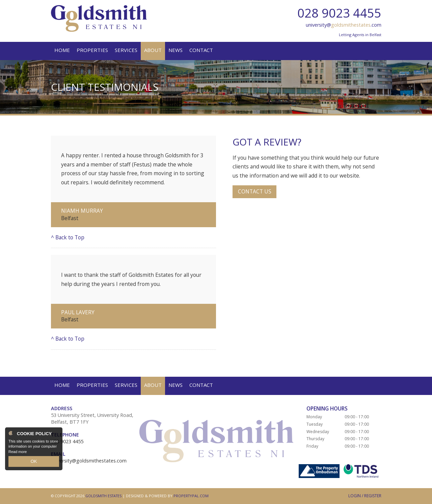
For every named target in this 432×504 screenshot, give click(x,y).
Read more (18, 453)
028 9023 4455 (339, 13)
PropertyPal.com (191, 496)
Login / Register (365, 496)
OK (34, 462)
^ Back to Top (68, 237)
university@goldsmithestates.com (89, 461)
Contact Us (255, 191)
